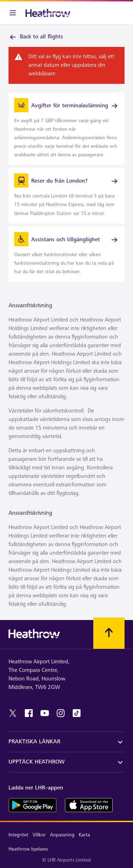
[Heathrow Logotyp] (48, 13)
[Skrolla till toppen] (109, 633)
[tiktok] (77, 713)
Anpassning (62, 835)
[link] (66, 129)
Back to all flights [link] (36, 37)
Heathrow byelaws (28, 849)
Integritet (18, 835)
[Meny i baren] (13, 13)
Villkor (39, 835)
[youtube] (45, 713)
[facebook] (29, 713)
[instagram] (61, 713)
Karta (84, 835)
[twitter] (13, 713)
